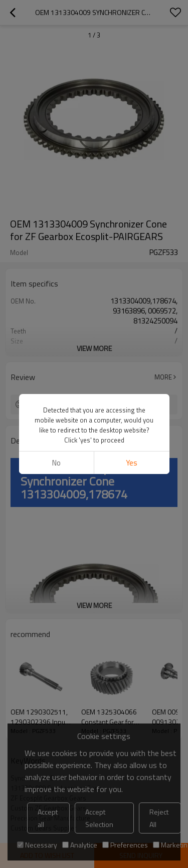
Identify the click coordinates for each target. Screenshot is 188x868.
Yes (132, 463)
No (56, 463)
